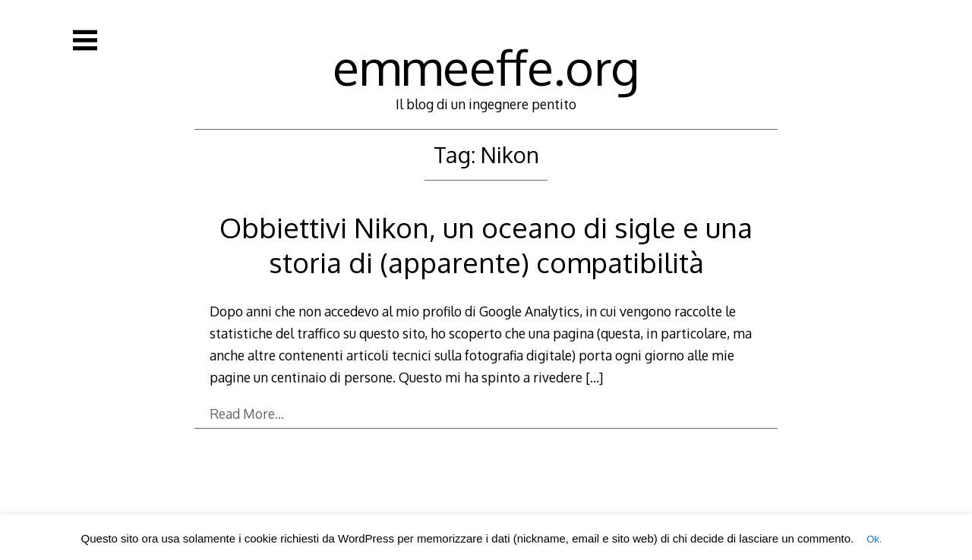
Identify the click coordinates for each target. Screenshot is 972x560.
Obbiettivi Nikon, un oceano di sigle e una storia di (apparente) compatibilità (486, 245)
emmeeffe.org (486, 66)
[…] (594, 377)
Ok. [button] (874, 539)
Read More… (247, 414)
